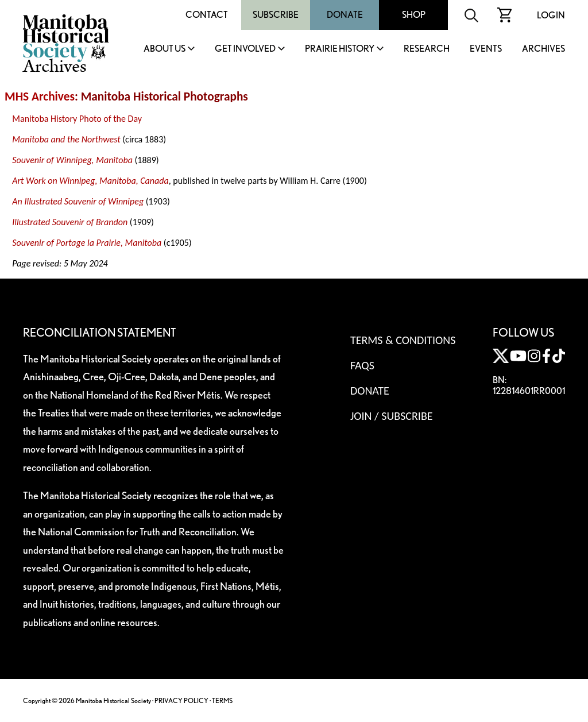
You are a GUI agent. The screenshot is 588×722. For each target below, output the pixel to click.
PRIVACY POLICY (181, 700)
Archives (543, 49)
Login (551, 15)
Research (427, 49)
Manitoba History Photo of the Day (77, 119)
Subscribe (276, 15)
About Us (165, 49)
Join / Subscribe (392, 416)
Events (486, 49)
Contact (207, 15)
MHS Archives (40, 96)
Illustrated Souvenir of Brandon (70, 222)
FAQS (362, 365)
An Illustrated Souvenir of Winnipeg (78, 201)
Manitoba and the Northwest (66, 139)
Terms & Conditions (403, 340)
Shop (414, 15)
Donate (345, 15)
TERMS (222, 700)
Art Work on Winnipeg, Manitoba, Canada (90, 181)
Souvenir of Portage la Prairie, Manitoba (87, 243)
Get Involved (245, 49)
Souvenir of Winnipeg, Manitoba (72, 160)
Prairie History (340, 49)
